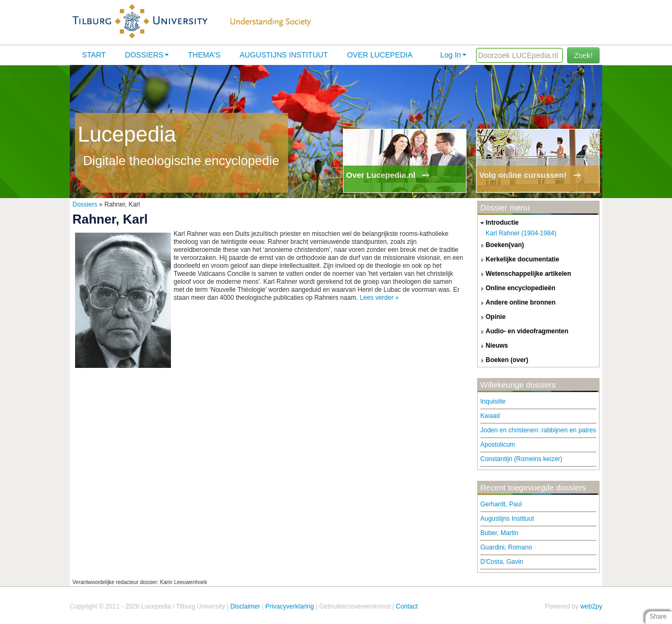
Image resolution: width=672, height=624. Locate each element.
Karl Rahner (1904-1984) (521, 233)
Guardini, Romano (506, 547)
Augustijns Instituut (284, 55)
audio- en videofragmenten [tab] (523, 332)
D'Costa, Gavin (502, 562)
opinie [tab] (491, 317)
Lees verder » (379, 298)
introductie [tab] (498, 223)
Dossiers (147, 55)
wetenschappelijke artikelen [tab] (525, 274)
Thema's (204, 55)
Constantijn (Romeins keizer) (521, 459)
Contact (407, 606)
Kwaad (490, 416)
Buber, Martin (499, 533)
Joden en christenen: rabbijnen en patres (538, 430)
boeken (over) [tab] (503, 360)
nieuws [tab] (493, 346)
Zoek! (583, 55)
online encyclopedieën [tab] (517, 289)
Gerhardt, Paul (501, 504)
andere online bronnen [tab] (517, 303)
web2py (591, 606)
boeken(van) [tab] (501, 245)
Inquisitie (493, 401)
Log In (453, 55)
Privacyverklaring (289, 606)
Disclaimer (245, 606)
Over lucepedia (380, 55)
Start (94, 55)
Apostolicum (498, 445)
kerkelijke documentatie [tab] (518, 260)
